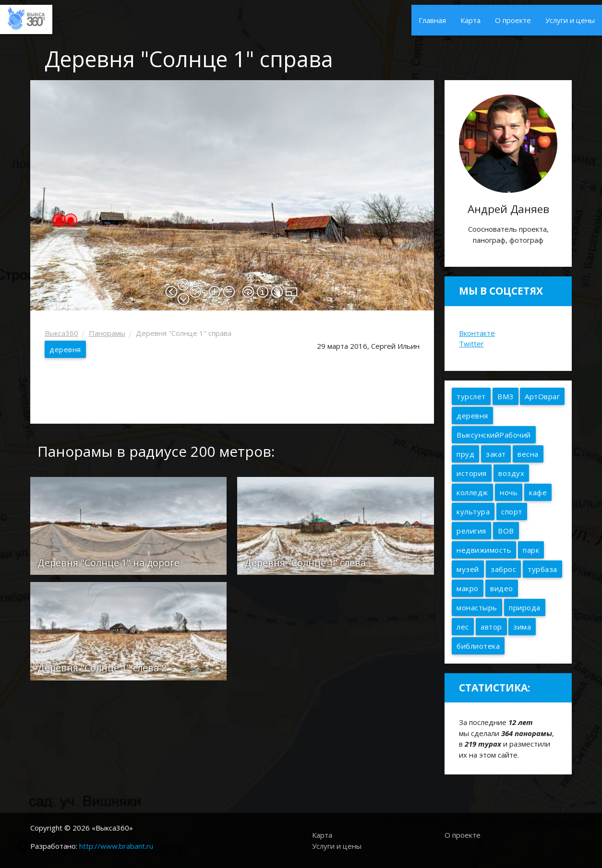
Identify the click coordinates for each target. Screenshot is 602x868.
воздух (511, 473)
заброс (503, 569)
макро (468, 588)
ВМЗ (506, 396)
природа (525, 607)
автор (491, 627)
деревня (65, 349)
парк (531, 550)
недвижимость (484, 550)
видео (502, 588)
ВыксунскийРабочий (494, 435)
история (472, 473)
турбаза (542, 569)
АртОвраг (542, 396)
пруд (465, 454)
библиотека (478, 646)
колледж (472, 492)
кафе (538, 492)
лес (463, 627)
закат (496, 454)
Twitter (471, 344)
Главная (432, 20)
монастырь (477, 607)
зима (522, 627)
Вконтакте (477, 333)
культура (473, 511)
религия (471, 531)
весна (528, 454)
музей (468, 569)
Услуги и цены (570, 20)
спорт (512, 511)
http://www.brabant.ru (116, 846)
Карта (470, 20)
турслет (471, 396)
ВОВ (506, 531)
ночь (509, 492)
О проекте (513, 20)
